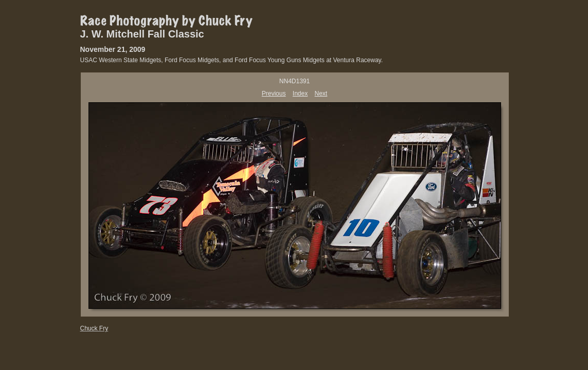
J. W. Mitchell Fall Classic (142, 34)
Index (300, 94)
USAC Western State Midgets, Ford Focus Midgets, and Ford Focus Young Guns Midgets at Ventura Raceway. (232, 60)
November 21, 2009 (113, 49)
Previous (274, 94)
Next (321, 94)
